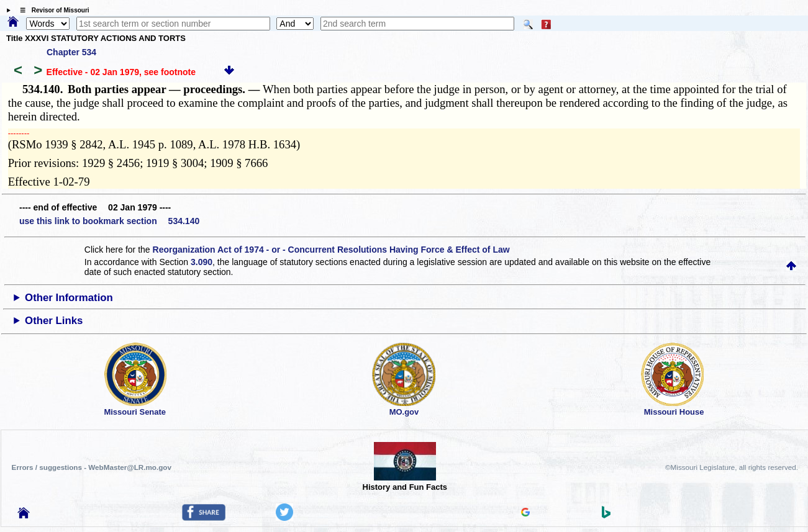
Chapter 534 (71, 52)
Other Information (69, 298)
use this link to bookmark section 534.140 (109, 221)
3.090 (202, 262)
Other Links (54, 321)
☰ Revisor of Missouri (52, 10)
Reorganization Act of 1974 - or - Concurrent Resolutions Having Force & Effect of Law (331, 250)
